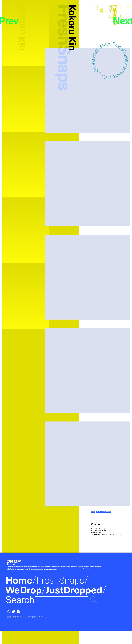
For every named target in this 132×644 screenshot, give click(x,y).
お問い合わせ (23, 617)
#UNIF (93, 512)
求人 (29, 617)
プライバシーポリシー (44, 617)
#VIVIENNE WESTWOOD (104, 512)
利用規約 (34, 617)
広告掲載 (15, 617)
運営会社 (9, 617)
